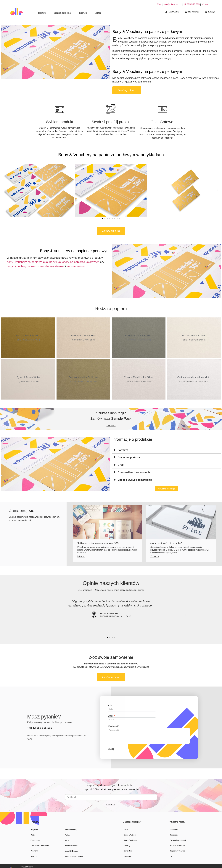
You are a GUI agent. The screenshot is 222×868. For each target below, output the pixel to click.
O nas (205, 4)
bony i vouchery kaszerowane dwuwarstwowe (36, 266)
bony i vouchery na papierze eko (27, 262)
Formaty (123, 450)
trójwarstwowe (76, 266)
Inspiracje (84, 13)
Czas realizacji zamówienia (134, 472)
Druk (121, 465)
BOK (159, 4)
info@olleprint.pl (172, 4)
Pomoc (99, 13)
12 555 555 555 (192, 4)
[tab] (166, 450)
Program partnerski (64, 13)
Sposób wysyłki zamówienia (135, 480)
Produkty (44, 13)
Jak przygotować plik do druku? (166, 543)
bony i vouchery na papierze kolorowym (74, 262)
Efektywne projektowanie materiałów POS (98, 543)
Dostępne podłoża (129, 457)
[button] (127, 90)
